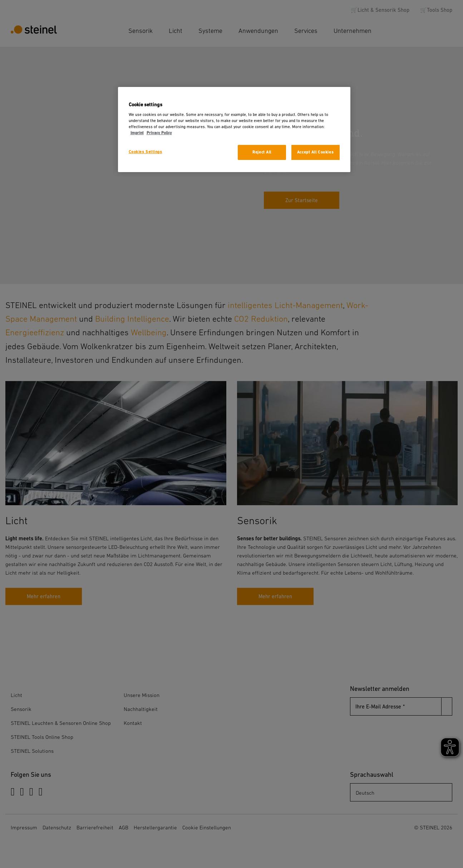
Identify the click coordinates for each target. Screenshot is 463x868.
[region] (234, 130)
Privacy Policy (159, 133)
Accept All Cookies (315, 152)
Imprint (137, 133)
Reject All (262, 152)
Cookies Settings (146, 152)
